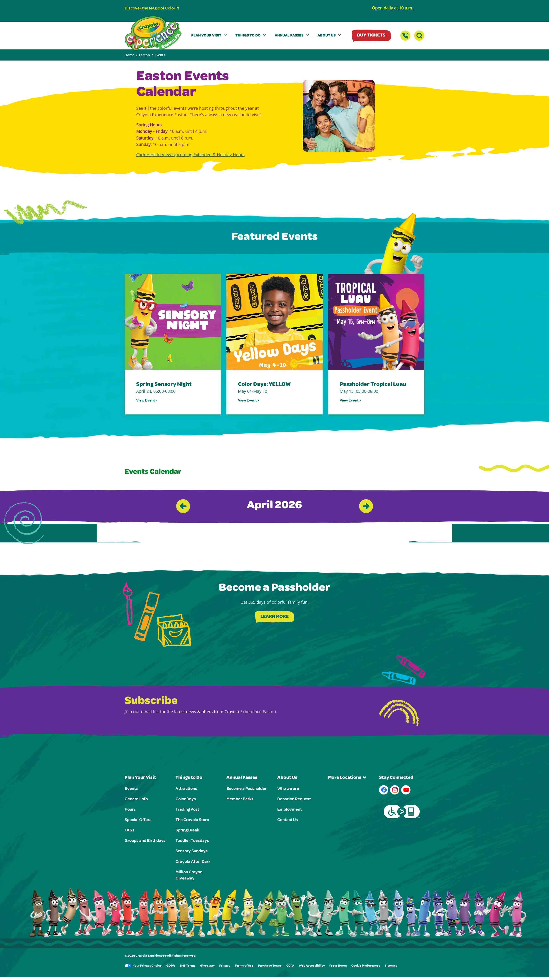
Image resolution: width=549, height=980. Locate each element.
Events (131, 788)
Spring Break (187, 830)
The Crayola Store (192, 819)
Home (129, 55)
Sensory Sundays (192, 851)
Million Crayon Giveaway (189, 875)
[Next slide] (366, 506)
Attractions (186, 788)
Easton (144, 55)
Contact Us (288, 819)
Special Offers (138, 819)
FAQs (130, 830)
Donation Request (294, 799)
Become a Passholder (247, 788)
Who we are (288, 788)
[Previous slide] (183, 506)
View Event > (147, 400)
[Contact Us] (405, 36)
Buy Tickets (371, 36)
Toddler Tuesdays (192, 840)
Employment (290, 809)
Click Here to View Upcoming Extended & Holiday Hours (190, 155)
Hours (130, 809)
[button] (210, 36)
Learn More (274, 617)
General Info (136, 799)
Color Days (186, 799)
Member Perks (240, 799)
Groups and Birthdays (145, 840)
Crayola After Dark (193, 861)
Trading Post (187, 809)
